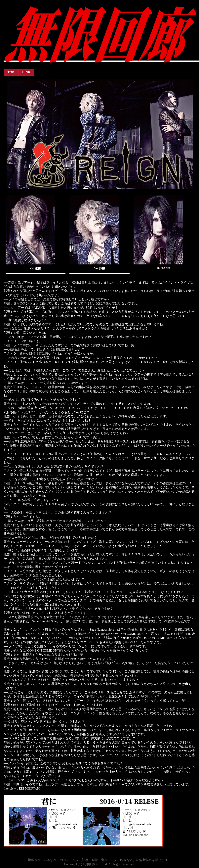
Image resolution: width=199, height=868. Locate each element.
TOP (11, 72)
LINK (26, 72)
